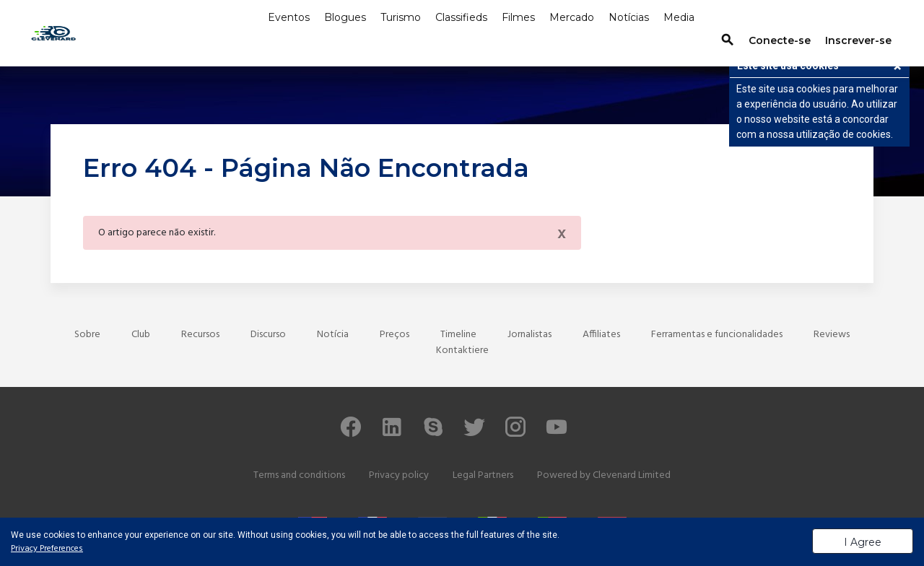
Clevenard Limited (632, 475)
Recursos (200, 335)
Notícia (333, 335)
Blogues (345, 17)
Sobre (87, 335)
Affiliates (601, 335)
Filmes (518, 17)
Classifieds (461, 17)
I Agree (863, 542)
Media (679, 17)
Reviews (832, 335)
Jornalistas (529, 335)
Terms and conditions (299, 475)
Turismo (401, 17)
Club (141, 335)
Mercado (572, 17)
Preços (395, 335)
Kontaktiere (462, 351)
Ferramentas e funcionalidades (717, 335)
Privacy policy (399, 475)
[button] (897, 68)
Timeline (458, 335)
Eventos (289, 17)
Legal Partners (483, 475)
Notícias (629, 17)
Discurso (268, 335)
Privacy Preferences (47, 549)
